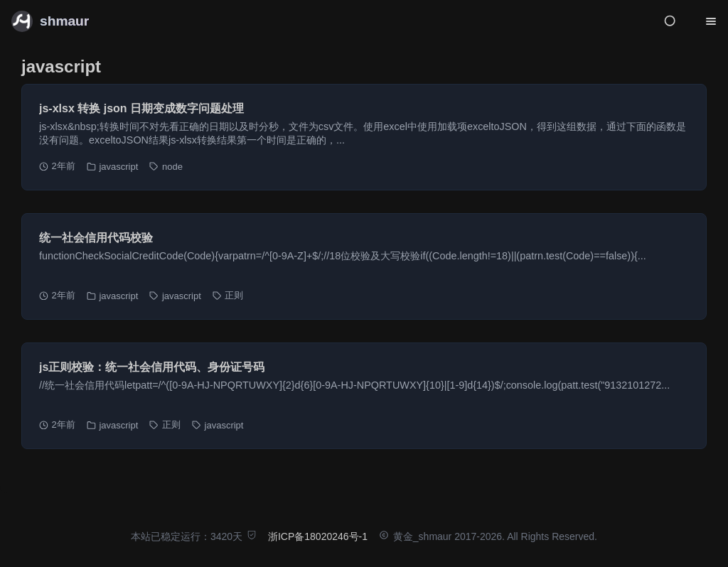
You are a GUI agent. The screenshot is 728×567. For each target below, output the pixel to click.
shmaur (64, 21)
